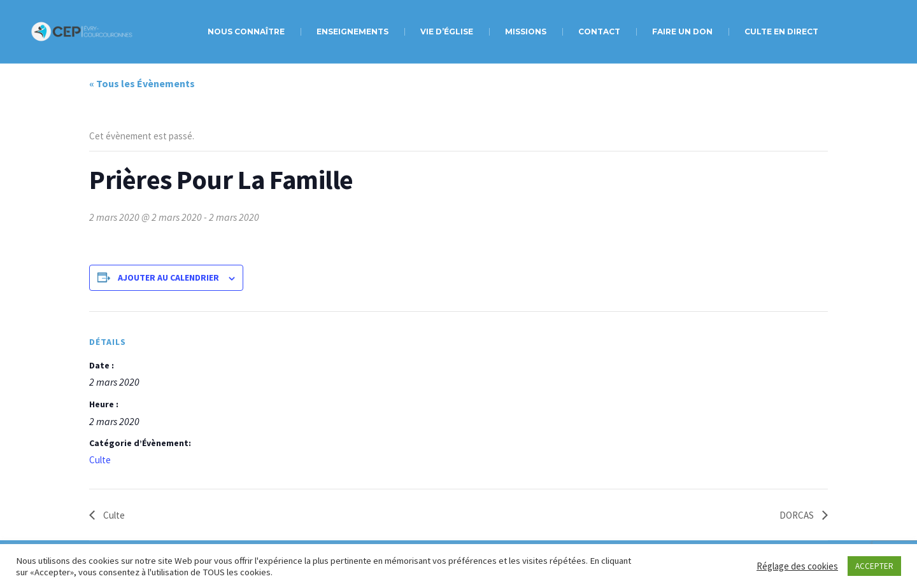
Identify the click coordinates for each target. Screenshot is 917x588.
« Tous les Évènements (142, 83)
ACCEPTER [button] (874, 566)
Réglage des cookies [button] (797, 566)
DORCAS (798, 515)
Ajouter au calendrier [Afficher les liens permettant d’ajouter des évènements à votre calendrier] (168, 277)
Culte (100, 460)
